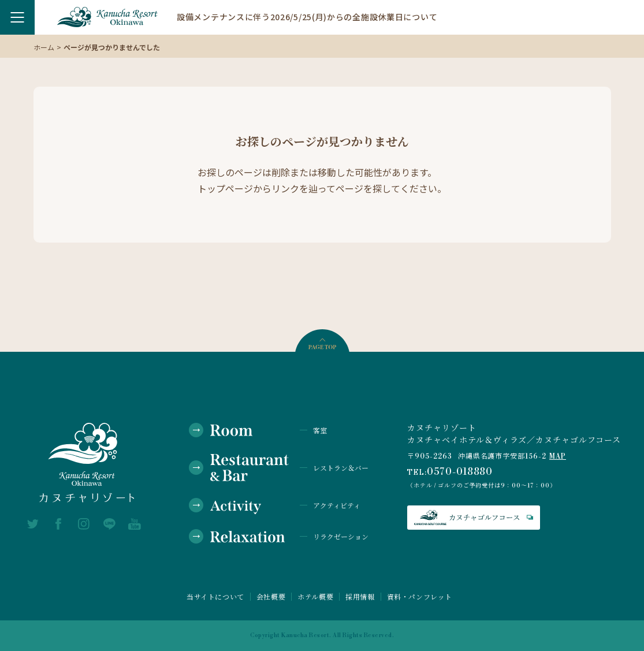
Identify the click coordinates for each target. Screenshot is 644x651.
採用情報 (360, 597)
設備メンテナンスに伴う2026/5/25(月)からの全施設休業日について (307, 17)
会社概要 (271, 597)
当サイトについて (215, 597)
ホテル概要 (315, 597)
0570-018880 (460, 472)
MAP (558, 457)
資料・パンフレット (420, 597)
